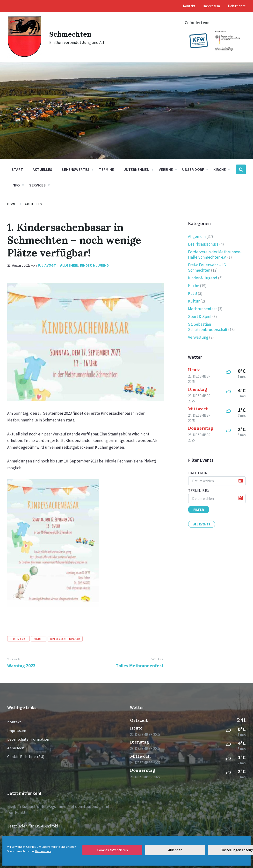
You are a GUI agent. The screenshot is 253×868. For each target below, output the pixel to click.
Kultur (194, 301)
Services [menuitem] (37, 185)
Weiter (157, 659)
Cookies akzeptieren (112, 850)
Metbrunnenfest (202, 309)
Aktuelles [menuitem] (43, 169)
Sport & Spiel (200, 317)
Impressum (17, 730)
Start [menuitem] (17, 169)
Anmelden (16, 748)
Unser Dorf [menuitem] (193, 169)
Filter (199, 510)
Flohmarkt (18, 639)
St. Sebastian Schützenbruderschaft (208, 327)
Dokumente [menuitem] (237, 6)
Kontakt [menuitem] (189, 6)
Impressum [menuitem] (212, 6)
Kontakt (14, 722)
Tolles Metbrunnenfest (140, 666)
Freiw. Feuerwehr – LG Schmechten (207, 268)
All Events (202, 524)
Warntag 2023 (21, 666)
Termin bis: (199, 491)
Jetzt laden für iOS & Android (33, 826)
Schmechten (71, 34)
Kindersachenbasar (65, 639)
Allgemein (69, 265)
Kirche (194, 286)
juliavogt (47, 265)
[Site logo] (25, 56)
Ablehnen (175, 850)
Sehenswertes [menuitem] (76, 169)
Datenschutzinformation (28, 739)
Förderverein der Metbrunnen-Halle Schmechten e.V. (215, 255)
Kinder (39, 639)
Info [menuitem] (16, 185)
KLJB (192, 293)
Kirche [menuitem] (220, 169)
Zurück (14, 659)
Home (12, 204)
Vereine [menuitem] (166, 169)
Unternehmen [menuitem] (137, 169)
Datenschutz (43, 851)
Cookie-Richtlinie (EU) (26, 757)
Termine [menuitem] (106, 169)
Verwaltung (198, 337)
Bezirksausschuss (203, 244)
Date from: (198, 473)
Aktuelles (33, 204)
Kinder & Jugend (94, 265)
